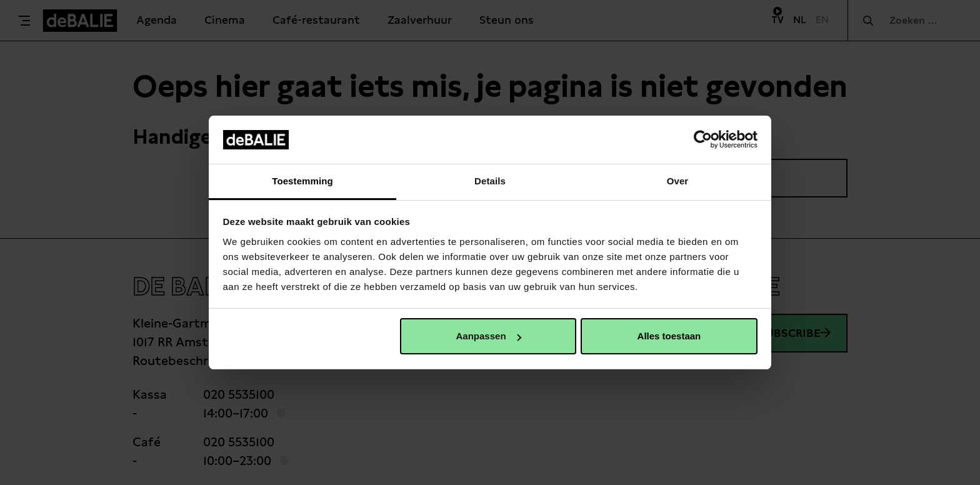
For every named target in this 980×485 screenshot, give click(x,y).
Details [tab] (490, 181)
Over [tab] (678, 181)
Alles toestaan (669, 336)
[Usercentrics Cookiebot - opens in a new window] (703, 139)
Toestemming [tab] (302, 181)
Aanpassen (489, 336)
